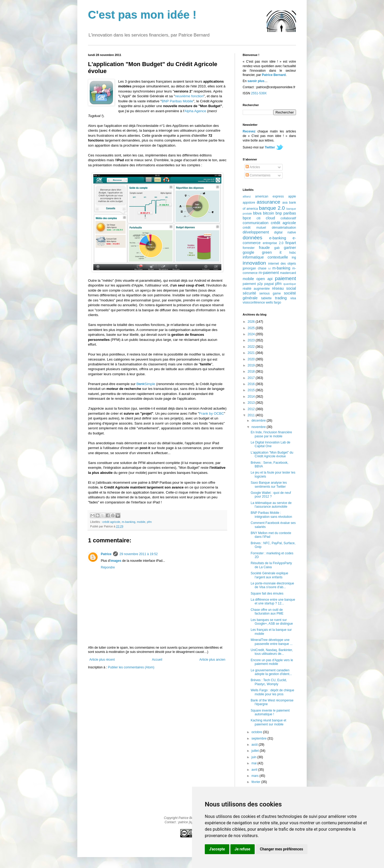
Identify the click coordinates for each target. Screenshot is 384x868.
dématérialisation (284, 228)
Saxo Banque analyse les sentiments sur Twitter (269, 485)
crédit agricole (111, 522)
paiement (285, 278)
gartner (290, 248)
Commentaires (258, 175)
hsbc (293, 253)
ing (294, 257)
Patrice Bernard (274, 75)
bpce (247, 218)
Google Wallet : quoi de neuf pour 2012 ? (271, 495)
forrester (249, 248)
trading (281, 298)
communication (256, 223)
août (255, 745)
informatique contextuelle (265, 257)
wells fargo (273, 302)
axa (285, 203)
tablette (266, 298)
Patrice (106, 554)
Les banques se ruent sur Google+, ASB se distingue (272, 622)
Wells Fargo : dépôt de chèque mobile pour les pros (272, 692)
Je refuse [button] (243, 849)
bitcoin (269, 213)
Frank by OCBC (212, 413)
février (256, 782)
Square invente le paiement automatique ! (270, 712)
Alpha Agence (195, 111)
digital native (285, 232)
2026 (252, 322)
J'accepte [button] (217, 849)
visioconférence (254, 302)
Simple (146, 384)
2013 (252, 403)
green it (272, 252)
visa (293, 298)
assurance (269, 202)
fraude (264, 248)
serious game (270, 293)
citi (259, 218)
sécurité (249, 293)
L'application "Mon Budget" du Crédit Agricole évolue (272, 454)
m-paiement (269, 273)
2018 (252, 372)
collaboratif (288, 218)
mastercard (288, 273)
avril (255, 770)
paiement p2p (253, 284)
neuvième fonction (189, 96)
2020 (252, 359)
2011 (252, 415)
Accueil (157, 660)
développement (256, 232)
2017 (252, 378)
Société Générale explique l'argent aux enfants (269, 575)
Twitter (270, 147)
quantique (290, 284)
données (253, 238)
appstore (249, 203)
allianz (247, 196)
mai (255, 763)
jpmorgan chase (255, 268)
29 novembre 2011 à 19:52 (139, 554)
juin (254, 757)
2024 (252, 334)
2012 (252, 409)
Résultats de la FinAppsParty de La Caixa (271, 565)
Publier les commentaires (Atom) (131, 667)
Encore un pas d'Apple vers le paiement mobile (272, 662)
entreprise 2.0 (273, 243)
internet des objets (282, 264)
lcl (269, 269)
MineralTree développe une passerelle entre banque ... (272, 642)
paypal (269, 284)
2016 (252, 384)
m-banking (129, 522)
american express (270, 196)
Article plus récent (102, 660)
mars (255, 776)
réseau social (284, 288)
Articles (253, 167)
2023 (252, 340)
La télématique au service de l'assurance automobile (271, 505)
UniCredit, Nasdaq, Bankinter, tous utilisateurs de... (272, 652)
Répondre (108, 567)
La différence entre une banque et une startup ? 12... (273, 601)
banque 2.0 (272, 208)
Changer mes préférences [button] (282, 849)
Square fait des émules (267, 594)
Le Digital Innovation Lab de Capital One (271, 444)
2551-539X (259, 93)
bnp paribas (286, 213)
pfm (149, 522)
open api (265, 279)
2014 (252, 397)
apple (292, 196)
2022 (252, 347)
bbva (257, 213)
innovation (254, 263)
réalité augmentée (256, 289)
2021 (252, 353)
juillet (256, 751)
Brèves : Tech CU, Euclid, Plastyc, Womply (269, 682)
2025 (252, 328)
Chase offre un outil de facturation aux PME (267, 612)
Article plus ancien (212, 660)
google (248, 252)
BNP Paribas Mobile (177, 101)
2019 (252, 365)
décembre (259, 421)
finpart (291, 243)
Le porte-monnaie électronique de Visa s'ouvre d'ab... (272, 585)
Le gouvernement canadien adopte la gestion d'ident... (271, 672)
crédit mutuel (254, 228)
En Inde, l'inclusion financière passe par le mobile (271, 434)
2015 (252, 390)
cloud (270, 218)
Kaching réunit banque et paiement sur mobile (268, 722)
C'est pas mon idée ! (142, 15)
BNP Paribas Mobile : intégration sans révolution (271, 515)
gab (277, 248)
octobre (257, 732)
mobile (141, 522)
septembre (259, 738)
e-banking (277, 238)
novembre (259, 427)
